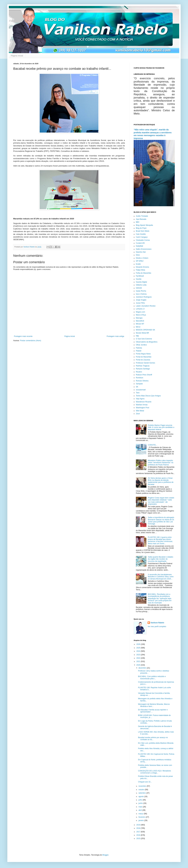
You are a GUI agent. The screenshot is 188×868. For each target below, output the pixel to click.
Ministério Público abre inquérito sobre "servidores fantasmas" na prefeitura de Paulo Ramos (161, 463)
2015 (139, 838)
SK (137, 387)
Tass (138, 393)
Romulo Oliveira (142, 381)
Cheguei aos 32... (145, 782)
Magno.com (140, 312)
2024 (139, 651)
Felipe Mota (140, 270)
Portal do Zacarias (143, 360)
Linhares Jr (140, 309)
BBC (138, 222)
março (141, 814)
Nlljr (137, 336)
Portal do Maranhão (144, 357)
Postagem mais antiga (115, 336)
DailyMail (139, 246)
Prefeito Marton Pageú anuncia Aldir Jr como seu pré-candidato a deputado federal (161, 427)
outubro (142, 790)
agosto (141, 797)
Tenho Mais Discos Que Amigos (148, 396)
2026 (139, 644)
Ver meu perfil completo (157, 627)
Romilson (140, 378)
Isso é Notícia (141, 294)
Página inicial (17, 56)
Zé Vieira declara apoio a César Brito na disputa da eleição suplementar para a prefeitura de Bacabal (161, 481)
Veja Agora (140, 399)
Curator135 (140, 243)
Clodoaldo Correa (143, 240)
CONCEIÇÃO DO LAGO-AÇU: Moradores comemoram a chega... (155, 772)
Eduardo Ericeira (142, 267)
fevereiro (142, 817)
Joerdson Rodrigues (144, 297)
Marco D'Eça (141, 315)
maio (141, 807)
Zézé (138, 414)
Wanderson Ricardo (144, 402)
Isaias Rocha (141, 291)
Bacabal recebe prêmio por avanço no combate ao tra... (153, 739)
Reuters (139, 372)
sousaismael (141, 390)
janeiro (141, 820)
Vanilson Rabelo (157, 623)
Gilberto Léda (141, 285)
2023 (139, 655)
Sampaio (139, 384)
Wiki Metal (140, 411)
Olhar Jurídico (141, 345)
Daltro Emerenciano (144, 249)
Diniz (138, 255)
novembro (143, 786)
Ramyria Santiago (143, 369)
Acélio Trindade (142, 216)
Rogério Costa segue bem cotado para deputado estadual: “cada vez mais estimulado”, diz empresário (161, 501)
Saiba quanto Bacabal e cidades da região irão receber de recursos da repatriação (161, 559)
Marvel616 (140, 321)
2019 (139, 825)
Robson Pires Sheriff (144, 375)
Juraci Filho (140, 303)
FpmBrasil (140, 276)
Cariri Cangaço (142, 237)
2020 (139, 665)
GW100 (139, 288)
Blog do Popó (141, 228)
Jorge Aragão (141, 300)
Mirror (138, 327)
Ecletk (138, 264)
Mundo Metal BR (142, 333)
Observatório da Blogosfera (147, 342)
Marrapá (139, 318)
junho (141, 803)
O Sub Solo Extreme (144, 339)
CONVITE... (153, 445)
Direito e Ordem (142, 258)
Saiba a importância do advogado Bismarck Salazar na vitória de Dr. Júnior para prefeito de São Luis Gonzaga (161, 521)
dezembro (143, 668)
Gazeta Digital (141, 282)
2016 (139, 835)
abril (140, 810)
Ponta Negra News (143, 354)
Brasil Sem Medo (143, 231)
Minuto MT (140, 324)
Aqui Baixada (141, 219)
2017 (139, 832)
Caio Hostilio (141, 234)
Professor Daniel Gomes (145, 363)
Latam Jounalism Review (146, 306)
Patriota (139, 348)
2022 (139, 658)
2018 (139, 828)
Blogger (106, 855)
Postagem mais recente (23, 336)
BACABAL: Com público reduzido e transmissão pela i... (152, 677)
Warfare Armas (142, 405)
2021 (139, 661)
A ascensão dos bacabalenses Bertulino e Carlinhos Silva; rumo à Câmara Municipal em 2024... (161, 577)
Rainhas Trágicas (143, 366)
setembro (142, 793)
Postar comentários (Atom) (31, 341)
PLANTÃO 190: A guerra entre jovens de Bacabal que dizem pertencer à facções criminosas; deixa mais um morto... (160, 540)
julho (141, 800)
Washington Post (142, 408)
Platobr (139, 351)
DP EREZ (140, 261)
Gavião (139, 279)
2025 (139, 648)
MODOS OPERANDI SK (145, 330)
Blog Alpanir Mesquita (144, 225)
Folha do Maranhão (143, 273)
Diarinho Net (141, 252)
